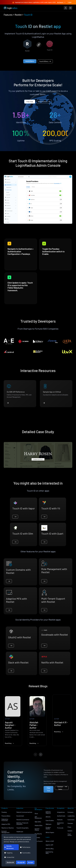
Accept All (21, 862)
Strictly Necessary (9, 847)
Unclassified (9, 857)
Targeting (8, 853)
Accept (31, 862)
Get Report (61, 2)
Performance (25, 847)
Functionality (25, 853)
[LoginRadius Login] (66, 8)
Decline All (10, 862)
